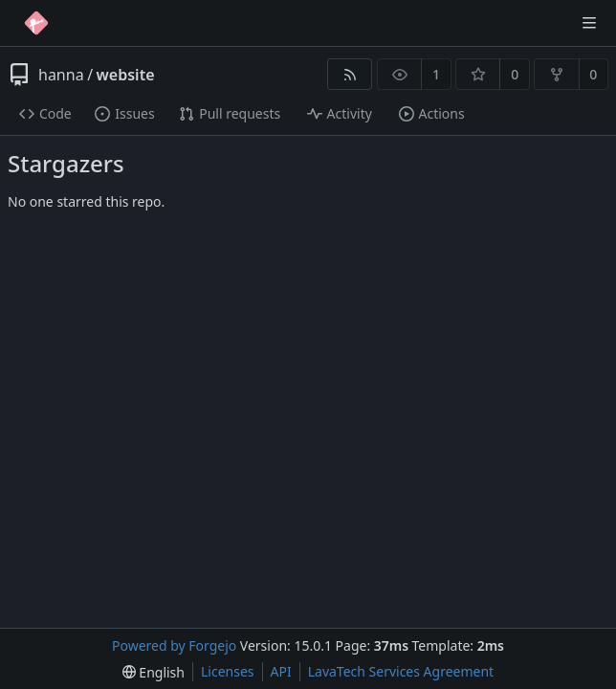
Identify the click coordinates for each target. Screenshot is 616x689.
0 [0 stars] (515, 74)
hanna (61, 75)
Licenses (228, 671)
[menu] (154, 672)
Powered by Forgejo (174, 645)
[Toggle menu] (589, 23)
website (126, 75)
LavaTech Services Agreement (401, 671)
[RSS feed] (350, 74)
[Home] (36, 23)
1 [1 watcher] (436, 74)
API (281, 671)
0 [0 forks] (593, 74)
